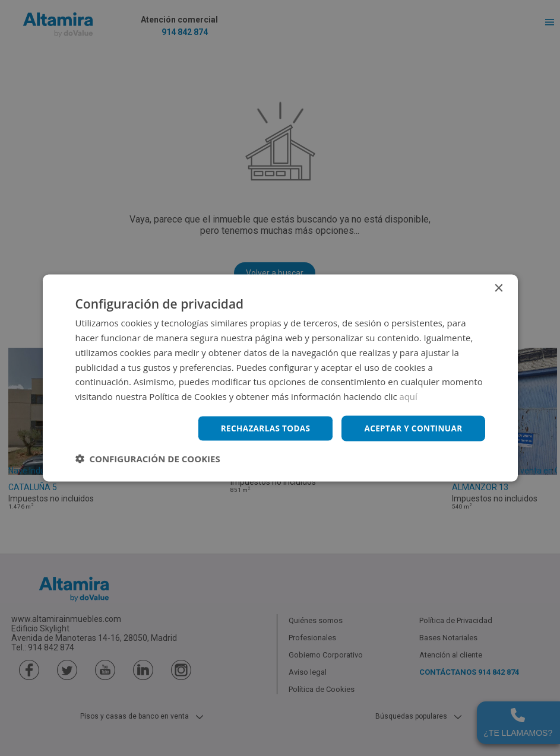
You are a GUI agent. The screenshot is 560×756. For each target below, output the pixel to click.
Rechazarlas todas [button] (261, 428)
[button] (148, 459)
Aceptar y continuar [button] (412, 428)
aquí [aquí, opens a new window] (409, 396)
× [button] (499, 288)
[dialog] (280, 378)
